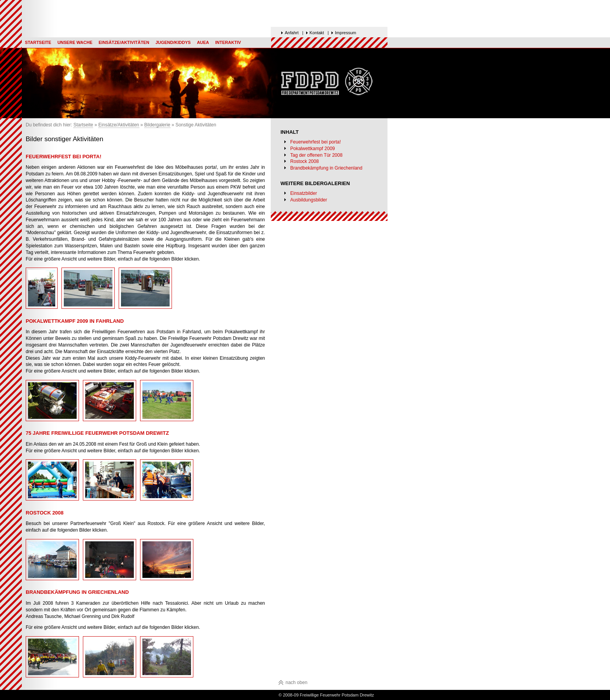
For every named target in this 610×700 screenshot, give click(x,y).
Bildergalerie (157, 125)
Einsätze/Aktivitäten (124, 42)
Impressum (345, 33)
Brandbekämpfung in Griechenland (326, 168)
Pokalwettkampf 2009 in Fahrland (75, 321)
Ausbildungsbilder (309, 200)
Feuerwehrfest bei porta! (316, 142)
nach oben (296, 682)
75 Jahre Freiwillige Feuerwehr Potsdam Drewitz (97, 433)
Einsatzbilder (304, 193)
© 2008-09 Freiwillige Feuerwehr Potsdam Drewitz (326, 695)
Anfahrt (292, 33)
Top (120, 3)
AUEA (203, 42)
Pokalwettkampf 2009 (313, 149)
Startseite (38, 42)
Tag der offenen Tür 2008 (316, 155)
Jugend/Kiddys (173, 42)
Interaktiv (228, 42)
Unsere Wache (75, 42)
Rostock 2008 (304, 161)
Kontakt (317, 33)
